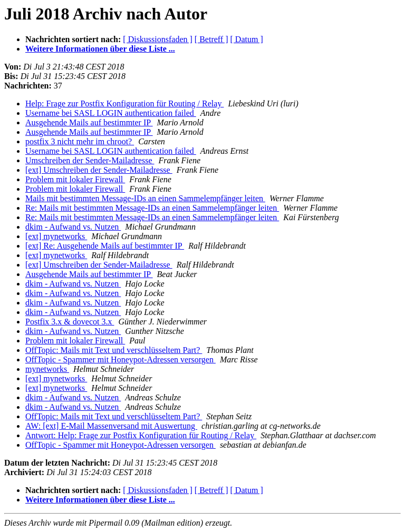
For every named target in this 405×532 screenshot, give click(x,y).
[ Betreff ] (211, 39)
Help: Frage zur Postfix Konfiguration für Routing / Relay (124, 104)
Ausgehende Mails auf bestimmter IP (89, 122)
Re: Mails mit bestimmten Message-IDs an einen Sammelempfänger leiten (152, 208)
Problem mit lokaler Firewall (75, 179)
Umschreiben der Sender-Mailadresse (90, 160)
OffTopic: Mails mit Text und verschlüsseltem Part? (114, 350)
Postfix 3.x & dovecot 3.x (70, 322)
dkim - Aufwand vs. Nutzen (73, 227)
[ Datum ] (247, 39)
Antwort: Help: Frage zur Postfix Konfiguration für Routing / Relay (141, 435)
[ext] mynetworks (56, 236)
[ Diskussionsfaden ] (158, 39)
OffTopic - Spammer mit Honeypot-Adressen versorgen (120, 359)
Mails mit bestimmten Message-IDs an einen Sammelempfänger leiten (145, 198)
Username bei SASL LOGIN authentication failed (111, 113)
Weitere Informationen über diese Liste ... (100, 49)
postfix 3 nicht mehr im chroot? (80, 141)
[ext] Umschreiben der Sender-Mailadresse (99, 170)
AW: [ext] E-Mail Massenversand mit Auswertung (111, 426)
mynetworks (47, 369)
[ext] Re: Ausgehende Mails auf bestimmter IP (105, 246)
